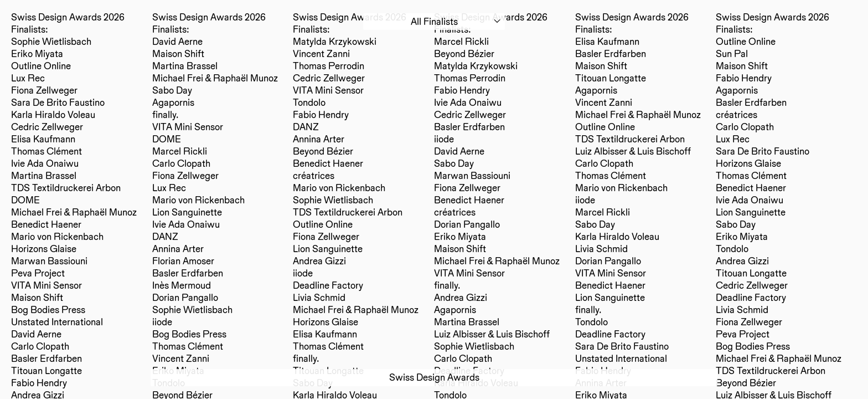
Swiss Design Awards (434, 377)
